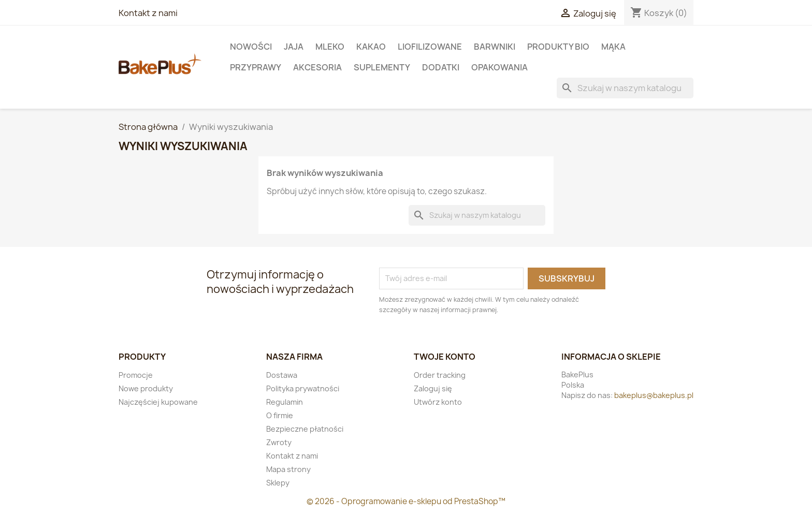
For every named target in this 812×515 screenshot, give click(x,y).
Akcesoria (317, 67)
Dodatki (441, 67)
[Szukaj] (625, 88)
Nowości (251, 47)
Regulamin (285, 402)
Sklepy (278, 483)
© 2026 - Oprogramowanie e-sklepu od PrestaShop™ (406, 501)
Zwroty (279, 442)
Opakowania (499, 67)
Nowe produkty (146, 388)
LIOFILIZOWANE (430, 47)
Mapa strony (288, 469)
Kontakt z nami (148, 13)
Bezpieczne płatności (305, 429)
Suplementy (382, 67)
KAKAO (371, 47)
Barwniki (495, 47)
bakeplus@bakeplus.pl (654, 395)
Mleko (330, 47)
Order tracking (440, 375)
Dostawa (282, 375)
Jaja (294, 47)
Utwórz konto (438, 402)
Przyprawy (256, 67)
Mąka (613, 47)
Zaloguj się (433, 388)
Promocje (136, 375)
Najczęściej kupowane (158, 402)
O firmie (280, 415)
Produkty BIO (558, 47)
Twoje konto (445, 357)
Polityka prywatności (303, 388)
